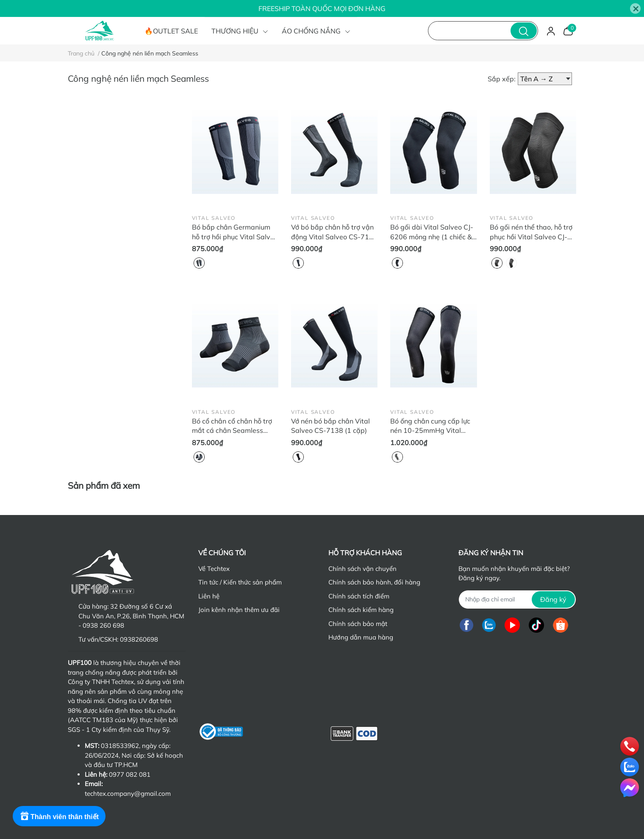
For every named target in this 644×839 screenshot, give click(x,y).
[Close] (635, 9)
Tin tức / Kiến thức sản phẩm (240, 582)
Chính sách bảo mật (358, 624)
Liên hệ (209, 596)
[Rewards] (59, 816)
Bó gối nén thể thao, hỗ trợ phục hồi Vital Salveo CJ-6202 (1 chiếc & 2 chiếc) (531, 237)
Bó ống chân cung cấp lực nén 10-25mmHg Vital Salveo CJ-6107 (430, 431)
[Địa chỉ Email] (517, 599)
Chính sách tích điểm (359, 596)
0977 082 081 (130, 774)
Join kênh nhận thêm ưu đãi (239, 610)
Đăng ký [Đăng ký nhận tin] (553, 599)
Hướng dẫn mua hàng (361, 637)
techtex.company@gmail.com (128, 793)
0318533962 (120, 746)
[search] (524, 31)
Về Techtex (214, 569)
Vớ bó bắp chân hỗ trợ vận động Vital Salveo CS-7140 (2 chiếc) (334, 237)
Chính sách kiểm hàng (361, 610)
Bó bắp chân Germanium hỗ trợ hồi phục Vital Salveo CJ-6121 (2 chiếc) (235, 237)
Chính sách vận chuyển (362, 569)
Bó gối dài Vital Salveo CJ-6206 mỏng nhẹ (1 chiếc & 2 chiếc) (432, 237)
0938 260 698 (103, 625)
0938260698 (139, 639)
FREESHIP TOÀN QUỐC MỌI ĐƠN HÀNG (322, 8)
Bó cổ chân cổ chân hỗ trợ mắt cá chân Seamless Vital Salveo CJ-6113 (232, 431)
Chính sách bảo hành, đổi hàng (374, 582)
